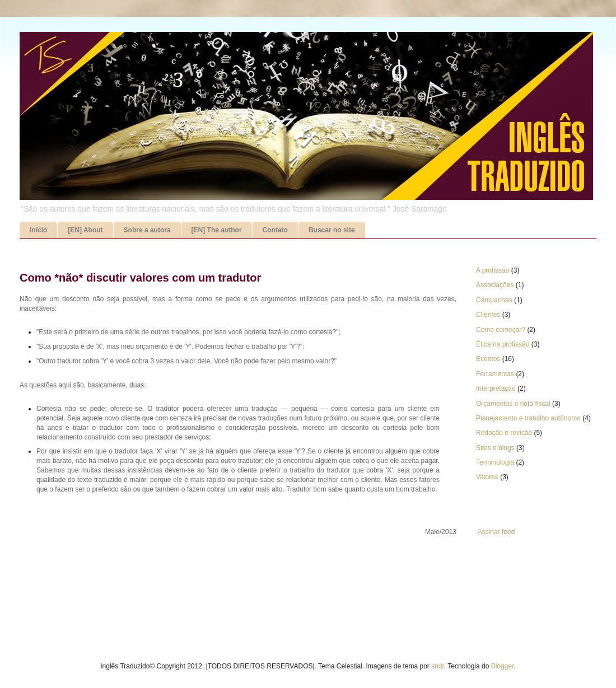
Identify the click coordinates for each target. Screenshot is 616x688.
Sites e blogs (495, 448)
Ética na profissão (503, 344)
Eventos (488, 359)
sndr (438, 666)
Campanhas (494, 300)
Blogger (503, 666)
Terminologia (495, 462)
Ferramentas (495, 374)
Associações (495, 285)
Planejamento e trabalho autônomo (528, 418)
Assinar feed (496, 532)
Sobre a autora (147, 230)
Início (38, 230)
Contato (275, 230)
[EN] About (85, 230)
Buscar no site (332, 230)
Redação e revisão (504, 433)
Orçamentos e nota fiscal (513, 404)
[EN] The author (217, 230)
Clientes (488, 315)
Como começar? (501, 330)
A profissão (493, 270)
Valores (487, 477)
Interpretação (496, 389)
